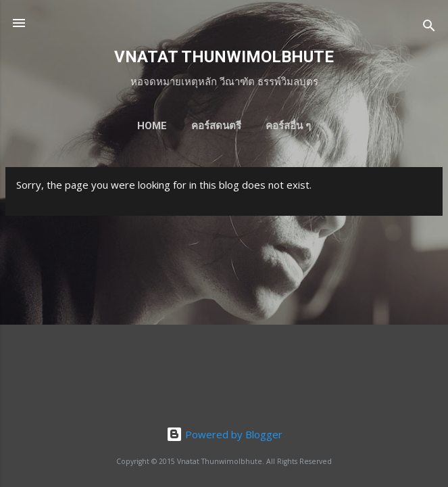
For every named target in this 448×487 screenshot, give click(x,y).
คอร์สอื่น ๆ (288, 126)
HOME (152, 126)
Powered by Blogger (224, 434)
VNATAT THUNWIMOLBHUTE (224, 57)
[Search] (429, 27)
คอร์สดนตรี (216, 126)
